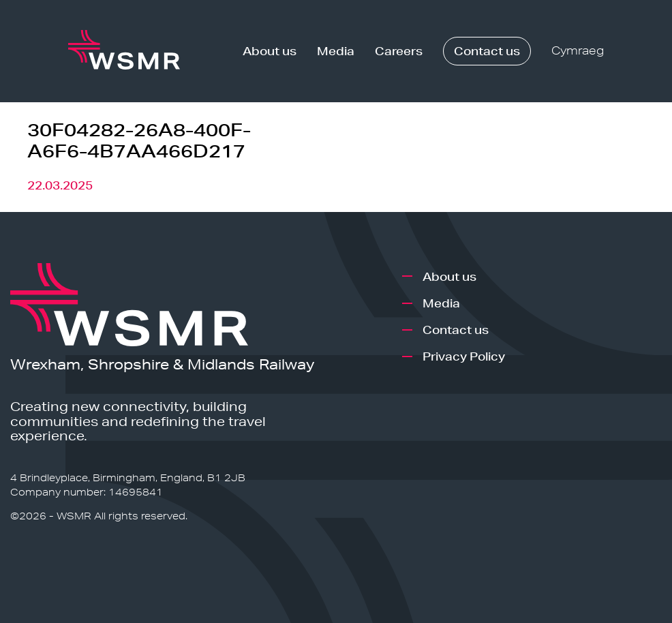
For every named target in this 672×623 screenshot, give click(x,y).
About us (270, 51)
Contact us (487, 51)
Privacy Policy (464, 356)
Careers (399, 51)
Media (336, 51)
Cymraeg (578, 51)
